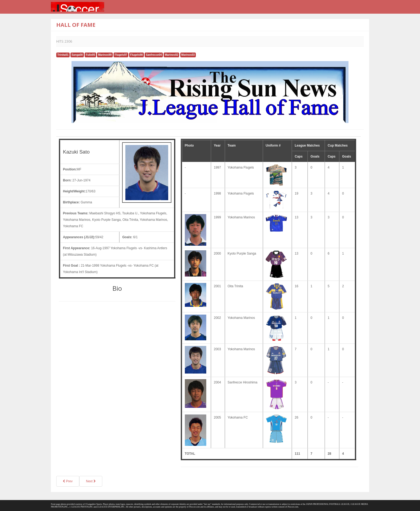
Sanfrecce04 (154, 55)
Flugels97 (121, 55)
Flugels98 (136, 55)
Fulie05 (90, 55)
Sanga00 (77, 55)
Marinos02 (171, 55)
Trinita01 (63, 55)
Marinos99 (105, 55)
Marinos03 (188, 55)
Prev (68, 481)
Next (91, 481)
